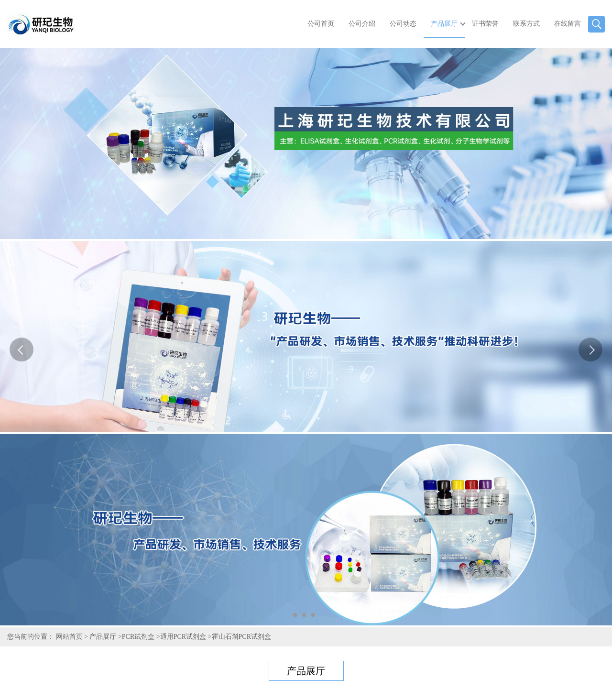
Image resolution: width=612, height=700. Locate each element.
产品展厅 (444, 24)
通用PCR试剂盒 (183, 637)
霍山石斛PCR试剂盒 (241, 637)
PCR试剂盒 (138, 637)
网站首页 (69, 637)
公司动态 (403, 24)
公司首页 (321, 24)
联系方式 (526, 24)
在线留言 (568, 24)
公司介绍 (362, 24)
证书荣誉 (485, 24)
